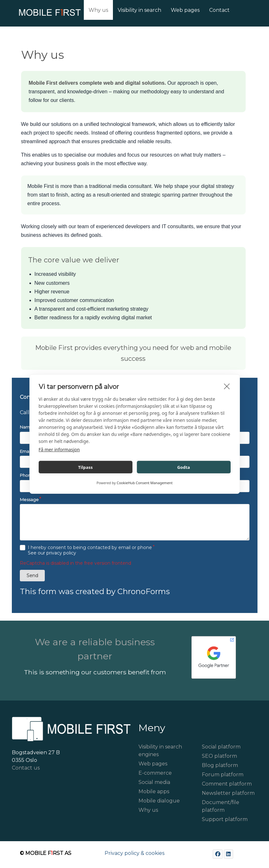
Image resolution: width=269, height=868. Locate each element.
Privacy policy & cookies (134, 853)
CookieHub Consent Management (145, 483)
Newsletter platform (228, 793)
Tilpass (85, 467)
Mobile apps (154, 791)
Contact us (26, 768)
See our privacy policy (52, 553)
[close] (227, 386)
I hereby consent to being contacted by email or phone (90, 550)
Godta (184, 467)
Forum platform (223, 775)
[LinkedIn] (229, 854)
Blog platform (220, 765)
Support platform (225, 819)
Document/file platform (221, 806)
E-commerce (155, 773)
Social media (154, 782)
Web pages (153, 764)
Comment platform (227, 784)
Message (29, 500)
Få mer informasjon (59, 449)
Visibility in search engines (160, 751)
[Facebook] (218, 854)
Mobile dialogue (159, 801)
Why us (148, 810)
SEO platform (219, 756)
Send (32, 576)
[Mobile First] (36, 14)
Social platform (221, 747)
